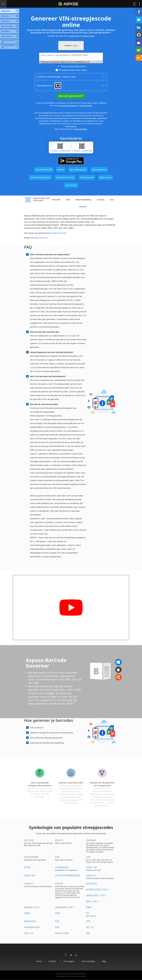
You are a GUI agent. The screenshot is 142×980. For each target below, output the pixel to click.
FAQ (68, 200)
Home (39, 961)
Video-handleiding (83, 200)
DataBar (91, 840)
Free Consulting (88, 961)
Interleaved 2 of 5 (97, 889)
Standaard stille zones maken (73, 70)
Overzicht (56, 200)
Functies (101, 200)
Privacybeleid (86, 105)
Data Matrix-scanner (65, 177)
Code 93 (29, 884)
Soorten (83, 207)
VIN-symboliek (81, 129)
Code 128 (91, 867)
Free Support (69, 961)
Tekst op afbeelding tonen (73, 66)
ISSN (58, 913)
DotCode (91, 884)
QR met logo (71, 185)
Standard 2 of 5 (65, 907)
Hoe (112, 200)
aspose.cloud (89, 36)
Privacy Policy (61, 976)
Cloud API (43, 238)
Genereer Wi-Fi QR (44, 169)
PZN (57, 927)
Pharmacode (32, 927)
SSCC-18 (28, 933)
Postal (59, 884)
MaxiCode (30, 921)
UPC (88, 857)
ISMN (27, 913)
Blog (104, 961)
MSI (57, 921)
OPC (88, 921)
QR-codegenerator (78, 169)
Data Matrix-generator (40, 177)
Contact (83, 976)
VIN (88, 933)
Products (52, 961)
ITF (88, 913)
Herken (61, 169)
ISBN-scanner (106, 177)
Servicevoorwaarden (68, 105)
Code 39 (91, 875)
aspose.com (74, 36)
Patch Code (62, 933)
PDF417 (59, 840)
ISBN (89, 907)
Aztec (27, 867)
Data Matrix (31, 857)
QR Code (29, 840)
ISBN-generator (87, 177)
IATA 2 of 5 (92, 901)
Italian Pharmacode (67, 875)
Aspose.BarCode (59, 233)
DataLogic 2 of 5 (96, 895)
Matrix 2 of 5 (32, 907)
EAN (57, 857)
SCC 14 (90, 927)
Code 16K (30, 875)
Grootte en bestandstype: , (56, 77)
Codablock (62, 867)
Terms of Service (73, 976)
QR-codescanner (99, 169)
